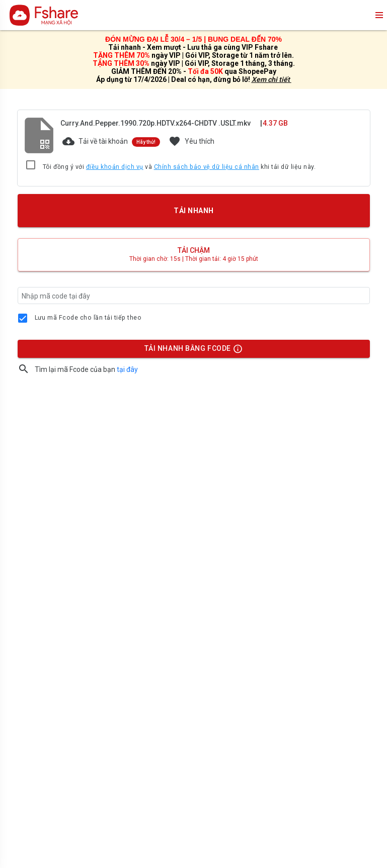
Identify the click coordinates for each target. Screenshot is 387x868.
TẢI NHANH (193, 211)
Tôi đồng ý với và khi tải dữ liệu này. (179, 167)
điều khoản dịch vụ (115, 167)
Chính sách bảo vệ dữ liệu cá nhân (207, 167)
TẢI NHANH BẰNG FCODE (189, 351)
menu (378, 15)
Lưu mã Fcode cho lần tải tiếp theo (88, 318)
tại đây (127, 369)
